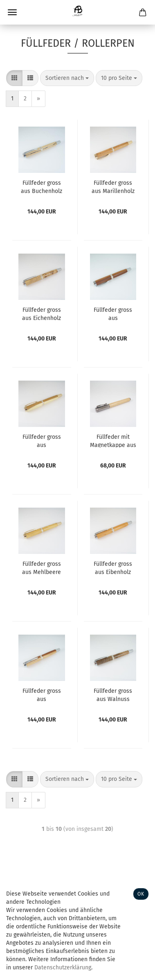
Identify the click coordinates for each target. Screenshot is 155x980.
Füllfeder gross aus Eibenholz (113, 567)
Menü (12, 12)
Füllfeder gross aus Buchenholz (42, 186)
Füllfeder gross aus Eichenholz (42, 313)
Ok (141, 894)
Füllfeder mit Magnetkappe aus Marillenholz (113, 440)
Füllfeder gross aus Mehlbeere (42, 567)
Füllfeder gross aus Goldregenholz (42, 440)
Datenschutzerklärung (63, 968)
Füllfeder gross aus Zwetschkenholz (113, 313)
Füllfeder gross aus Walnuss (113, 694)
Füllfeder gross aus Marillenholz (113, 186)
